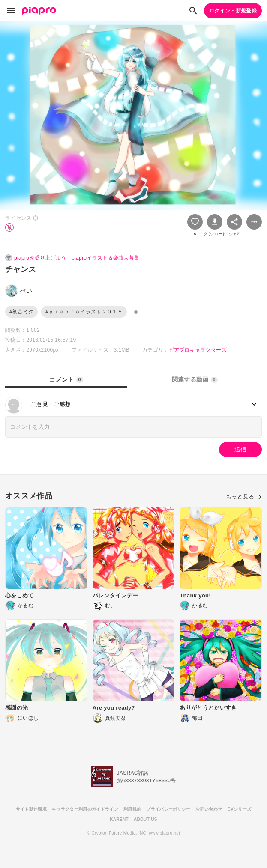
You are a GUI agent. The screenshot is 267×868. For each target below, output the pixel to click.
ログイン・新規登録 (233, 11)
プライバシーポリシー (168, 809)
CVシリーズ (239, 809)
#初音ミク (21, 312)
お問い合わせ (209, 809)
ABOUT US (145, 819)
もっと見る (244, 497)
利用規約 (132, 809)
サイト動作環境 (31, 809)
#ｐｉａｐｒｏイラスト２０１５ (84, 312)
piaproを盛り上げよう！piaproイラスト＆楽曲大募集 (77, 258)
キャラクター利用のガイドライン (85, 809)
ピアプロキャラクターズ (198, 350)
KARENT (119, 819)
